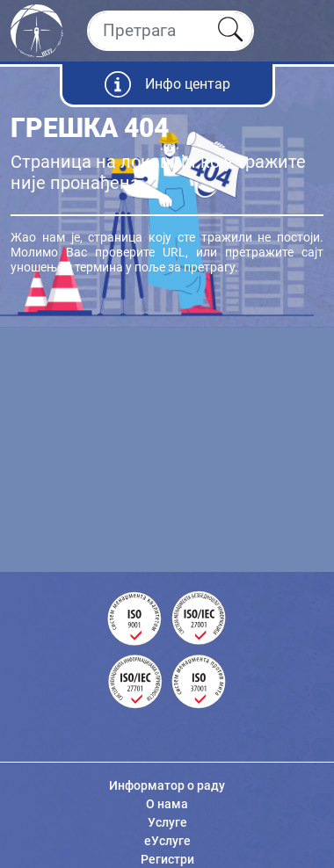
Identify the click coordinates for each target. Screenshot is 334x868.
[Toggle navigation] (305, 31)
